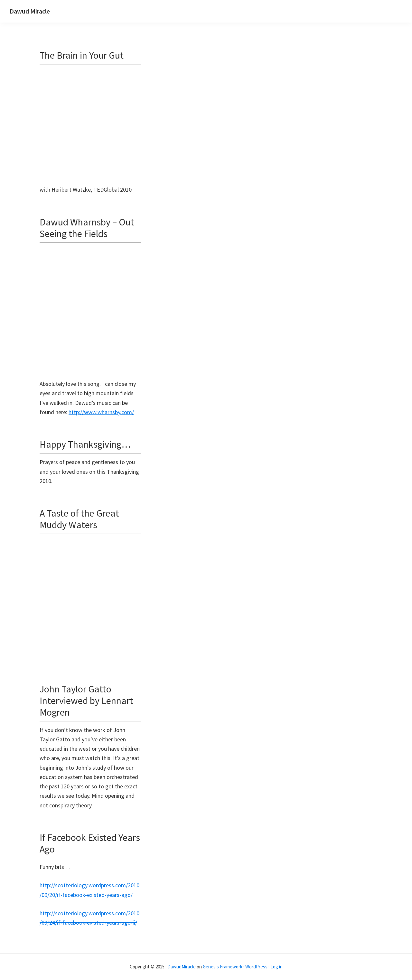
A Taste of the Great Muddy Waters (79, 519)
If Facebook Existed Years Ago (90, 843)
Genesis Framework (223, 967)
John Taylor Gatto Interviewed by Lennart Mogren (86, 700)
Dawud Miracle (30, 11)
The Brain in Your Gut (82, 55)
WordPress (256, 967)
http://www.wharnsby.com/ (101, 412)
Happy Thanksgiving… (85, 444)
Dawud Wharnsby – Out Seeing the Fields (87, 228)
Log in (276, 967)
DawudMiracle (182, 967)
